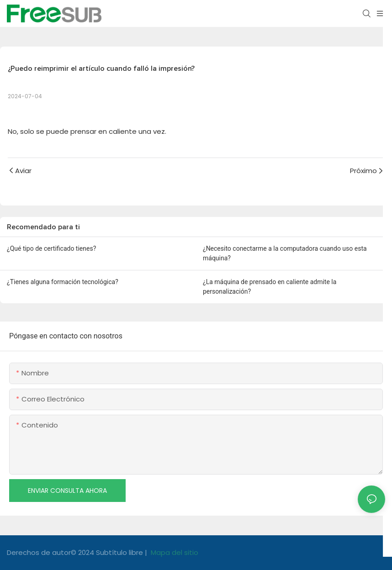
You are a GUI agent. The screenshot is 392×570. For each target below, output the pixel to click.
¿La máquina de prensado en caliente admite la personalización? (270, 287)
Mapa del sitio (174, 552)
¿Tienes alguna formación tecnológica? (63, 282)
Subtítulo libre (120, 552)
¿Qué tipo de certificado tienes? (51, 248)
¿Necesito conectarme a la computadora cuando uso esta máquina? (285, 253)
